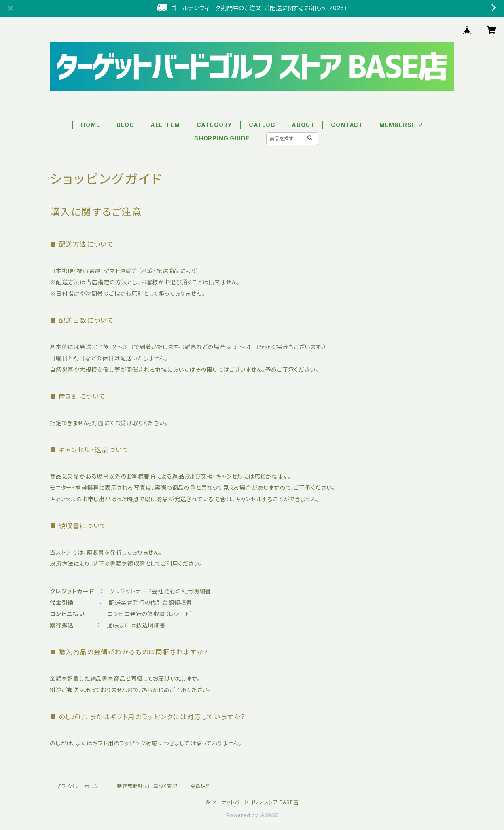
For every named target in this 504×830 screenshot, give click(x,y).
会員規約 (201, 786)
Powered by (252, 815)
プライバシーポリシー (80, 786)
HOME (90, 125)
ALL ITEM (165, 125)
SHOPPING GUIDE (222, 138)
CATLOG (262, 125)
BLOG (125, 125)
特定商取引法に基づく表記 (147, 786)
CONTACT (347, 125)
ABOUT (303, 125)
